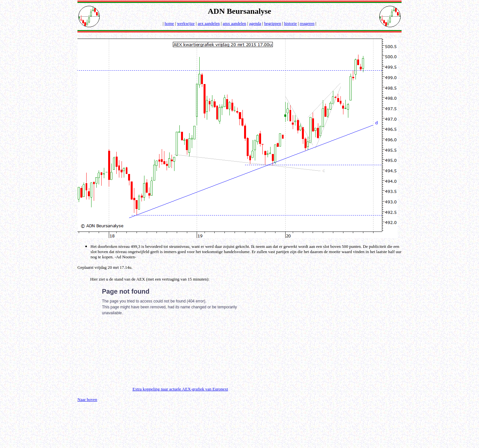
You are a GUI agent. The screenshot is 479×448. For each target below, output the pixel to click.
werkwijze (186, 23)
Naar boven (87, 399)
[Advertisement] (337, 328)
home (169, 23)
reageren (307, 23)
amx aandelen (235, 23)
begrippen (273, 23)
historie (290, 23)
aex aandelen (209, 23)
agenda (255, 23)
